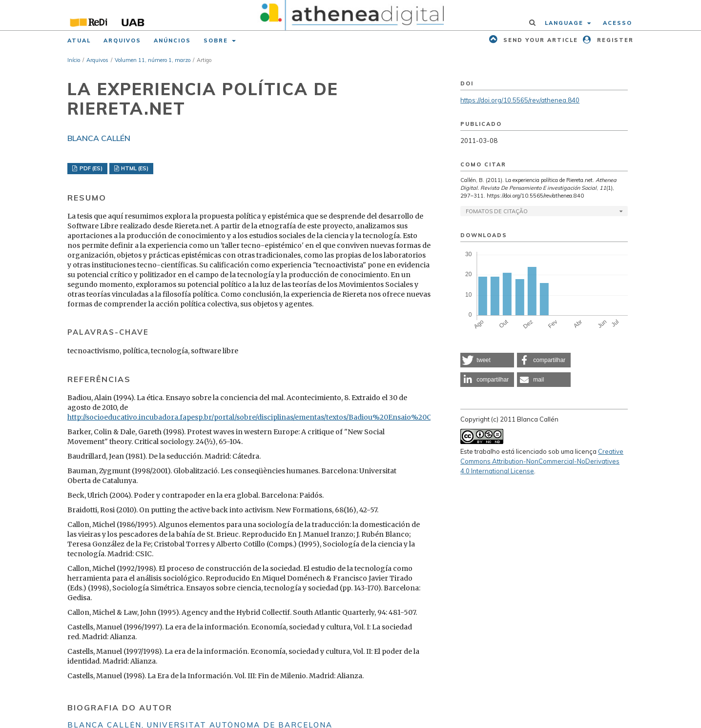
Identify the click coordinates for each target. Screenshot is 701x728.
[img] (351, 15)
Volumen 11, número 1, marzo (153, 60)
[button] (487, 360)
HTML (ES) (134, 168)
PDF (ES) (90, 168)
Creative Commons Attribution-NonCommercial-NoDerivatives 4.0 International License (542, 461)
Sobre (217, 40)
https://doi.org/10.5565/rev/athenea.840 (520, 100)
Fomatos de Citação (497, 211)
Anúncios (172, 40)
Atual (79, 40)
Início (74, 60)
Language (565, 23)
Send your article (539, 40)
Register (614, 40)
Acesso (618, 23)
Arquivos (122, 40)
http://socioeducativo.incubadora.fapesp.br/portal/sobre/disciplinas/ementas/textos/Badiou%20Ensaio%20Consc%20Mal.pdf (278, 417)
